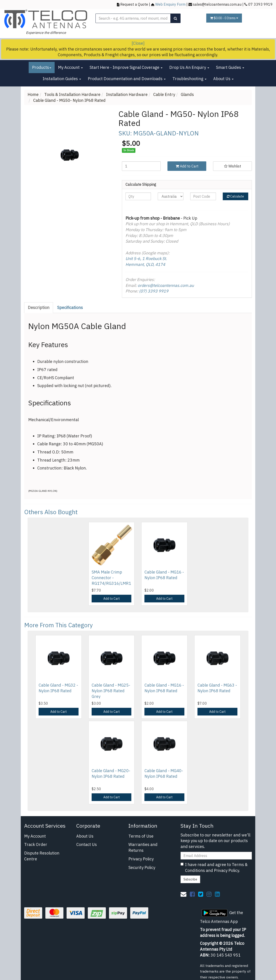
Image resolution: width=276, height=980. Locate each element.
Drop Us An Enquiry (189, 67)
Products (42, 67)
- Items (224, 18)
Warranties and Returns (143, 847)
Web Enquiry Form (170, 4)
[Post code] (203, 196)
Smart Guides (230, 67)
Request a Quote (134, 4)
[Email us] (183, 894)
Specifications (70, 308)
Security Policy (142, 867)
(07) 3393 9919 (154, 291)
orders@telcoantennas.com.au (166, 285)
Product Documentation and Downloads (127, 79)
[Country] (171, 196)
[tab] (39, 308)
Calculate (235, 196)
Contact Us (87, 844)
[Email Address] (216, 856)
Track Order (36, 844)
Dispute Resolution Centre (42, 856)
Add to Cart (187, 166)
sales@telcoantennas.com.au (217, 4)
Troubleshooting (189, 79)
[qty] (138, 196)
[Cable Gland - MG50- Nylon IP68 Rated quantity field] (141, 166)
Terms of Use (141, 836)
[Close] (138, 43)
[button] (232, 166)
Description (39, 308)
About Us (223, 79)
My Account (70, 67)
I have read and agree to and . (214, 867)
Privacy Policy (141, 859)
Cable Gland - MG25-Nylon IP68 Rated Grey (111, 691)
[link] (192, 894)
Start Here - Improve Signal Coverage (126, 67)
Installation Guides (62, 79)
